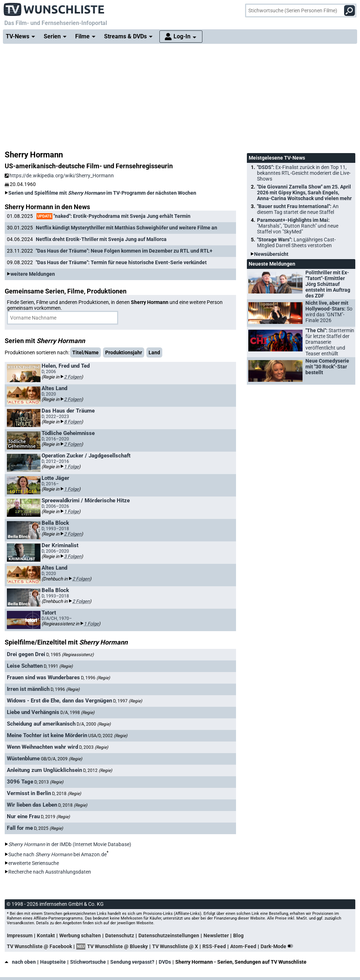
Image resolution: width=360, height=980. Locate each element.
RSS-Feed (214, 946)
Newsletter (216, 935)
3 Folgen (73, 556)
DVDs (165, 962)
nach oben (20, 962)
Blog (238, 935)
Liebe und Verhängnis (33, 712)
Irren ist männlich (28, 689)
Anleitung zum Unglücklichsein (44, 770)
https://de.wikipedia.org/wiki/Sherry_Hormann (59, 176)
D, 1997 (128, 701)
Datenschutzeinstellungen (169, 935)
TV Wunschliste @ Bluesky (117, 946)
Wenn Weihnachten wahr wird (42, 747)
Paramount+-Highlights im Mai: (298, 226)
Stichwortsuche (88, 962)
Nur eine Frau (23, 816)
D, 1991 (58, 666)
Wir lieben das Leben (32, 805)
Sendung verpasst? (132, 962)
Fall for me (20, 828)
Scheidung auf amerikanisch (41, 724)
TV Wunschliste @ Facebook (39, 946)
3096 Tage (20, 782)
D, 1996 (95, 678)
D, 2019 (55, 817)
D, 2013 (49, 782)
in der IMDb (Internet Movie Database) (70, 844)
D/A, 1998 (77, 713)
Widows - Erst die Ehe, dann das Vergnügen (59, 701)
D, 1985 (70, 655)
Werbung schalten (80, 935)
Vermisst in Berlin (29, 793)
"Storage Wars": (296, 242)
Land (154, 352)
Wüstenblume (23, 759)
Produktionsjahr (124, 352)
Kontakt (46, 935)
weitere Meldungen (33, 274)
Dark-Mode (278, 946)
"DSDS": (304, 173)
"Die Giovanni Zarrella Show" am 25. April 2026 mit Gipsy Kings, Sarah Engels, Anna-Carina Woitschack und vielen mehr (304, 193)
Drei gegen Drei (26, 654)
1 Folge (71, 467)
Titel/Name (85, 352)
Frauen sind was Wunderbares (43, 677)
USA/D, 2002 (108, 736)
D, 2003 (94, 747)
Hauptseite (53, 962)
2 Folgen (73, 377)
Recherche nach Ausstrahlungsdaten (50, 872)
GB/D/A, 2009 (61, 759)
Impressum (20, 935)
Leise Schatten (25, 666)
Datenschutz (120, 935)
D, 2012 (98, 770)
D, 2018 (67, 794)
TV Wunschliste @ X (175, 946)
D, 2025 (48, 828)
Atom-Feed (243, 946)
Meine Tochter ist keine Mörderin (47, 735)
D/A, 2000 (94, 724)
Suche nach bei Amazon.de (57, 854)
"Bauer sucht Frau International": (298, 209)
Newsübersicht (271, 254)
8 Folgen (73, 422)
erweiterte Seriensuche (34, 863)
